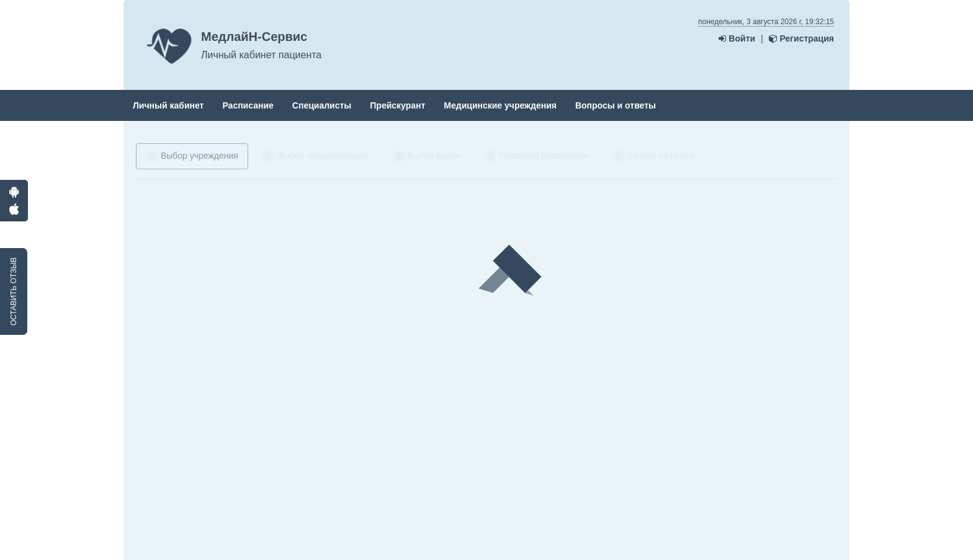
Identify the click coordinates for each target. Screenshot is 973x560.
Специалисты (322, 105)
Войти (737, 38)
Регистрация (801, 38)
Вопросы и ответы (616, 105)
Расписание (248, 105)
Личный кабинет (168, 105)
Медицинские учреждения (500, 105)
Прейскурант (397, 105)
